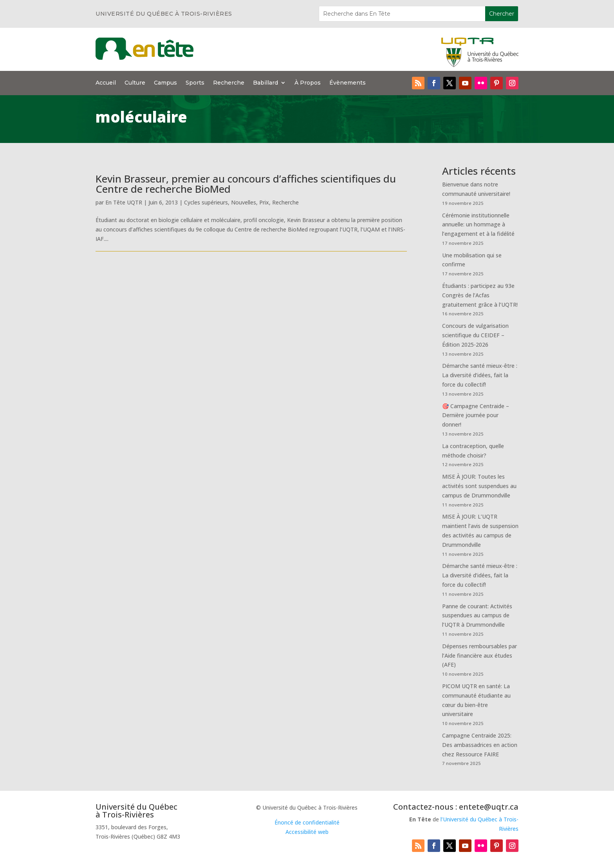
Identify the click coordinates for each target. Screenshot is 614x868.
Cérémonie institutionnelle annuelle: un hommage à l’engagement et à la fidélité (478, 225)
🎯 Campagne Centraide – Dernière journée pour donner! (476, 415)
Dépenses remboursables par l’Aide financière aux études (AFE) (479, 656)
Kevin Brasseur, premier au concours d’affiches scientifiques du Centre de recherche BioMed (246, 184)
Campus (165, 83)
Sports (195, 83)
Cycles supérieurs (206, 202)
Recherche (229, 83)
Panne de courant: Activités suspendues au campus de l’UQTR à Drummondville (477, 616)
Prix (264, 202)
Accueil (106, 83)
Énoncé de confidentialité (307, 822)
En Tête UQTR (124, 202)
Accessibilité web (307, 832)
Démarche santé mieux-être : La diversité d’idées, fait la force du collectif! (480, 375)
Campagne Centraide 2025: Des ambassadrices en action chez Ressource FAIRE (480, 745)
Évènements (348, 83)
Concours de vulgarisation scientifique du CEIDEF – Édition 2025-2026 (475, 335)
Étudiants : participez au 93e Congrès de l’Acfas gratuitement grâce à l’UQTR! (480, 295)
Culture (135, 83)
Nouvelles (244, 202)
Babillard (265, 83)
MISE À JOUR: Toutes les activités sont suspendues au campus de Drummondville (479, 486)
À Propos (308, 83)
